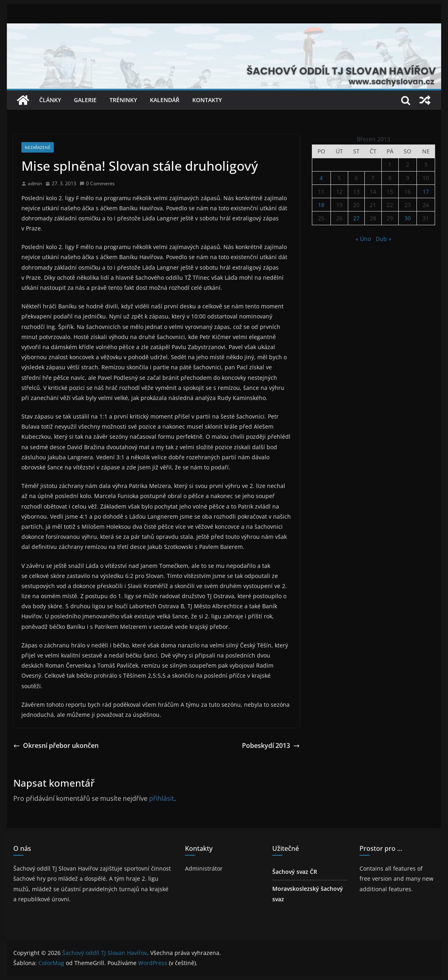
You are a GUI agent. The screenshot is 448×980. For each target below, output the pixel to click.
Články (50, 100)
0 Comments (97, 183)
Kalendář (165, 100)
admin (35, 183)
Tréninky (123, 100)
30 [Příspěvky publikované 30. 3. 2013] (408, 218)
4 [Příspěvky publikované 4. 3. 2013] (321, 178)
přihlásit (162, 798)
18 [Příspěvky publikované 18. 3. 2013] (321, 205)
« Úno (363, 239)
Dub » (384, 239)
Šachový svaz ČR (295, 872)
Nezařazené (38, 147)
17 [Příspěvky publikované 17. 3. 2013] (426, 192)
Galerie (85, 100)
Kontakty (207, 100)
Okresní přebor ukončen (56, 745)
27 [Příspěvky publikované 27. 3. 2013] (356, 218)
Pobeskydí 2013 (271, 745)
